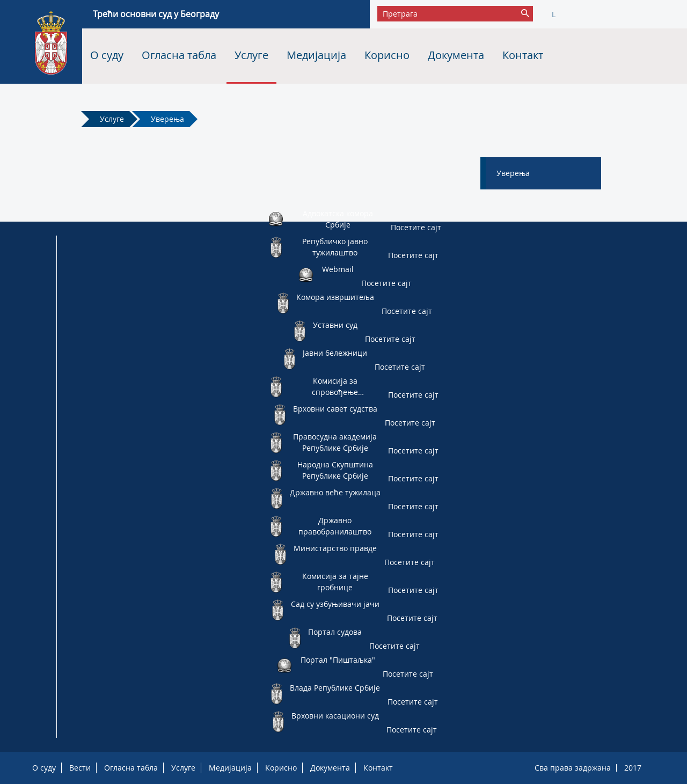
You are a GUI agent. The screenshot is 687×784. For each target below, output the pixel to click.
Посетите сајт (416, 227)
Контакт (523, 55)
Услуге (251, 55)
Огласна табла (179, 55)
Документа (456, 55)
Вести (80, 768)
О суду (107, 55)
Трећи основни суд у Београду (156, 14)
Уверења (167, 119)
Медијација (316, 55)
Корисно (387, 55)
